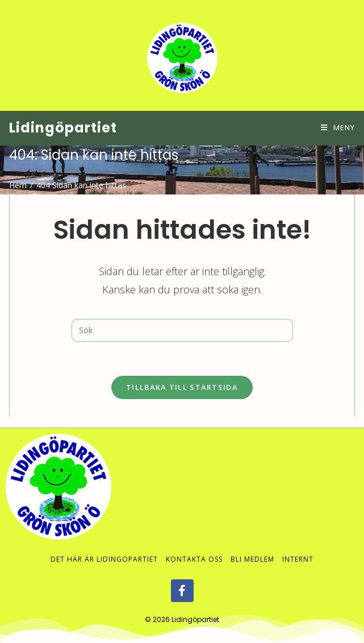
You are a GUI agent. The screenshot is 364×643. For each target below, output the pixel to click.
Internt (298, 548)
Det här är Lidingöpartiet (104, 548)
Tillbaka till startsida (182, 387)
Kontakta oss (194, 548)
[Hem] (18, 185)
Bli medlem (252, 548)
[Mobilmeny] (338, 128)
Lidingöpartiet (63, 128)
